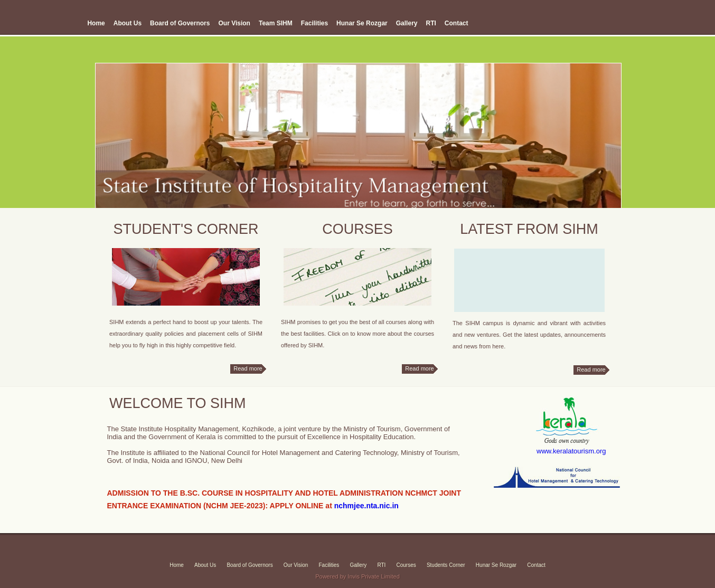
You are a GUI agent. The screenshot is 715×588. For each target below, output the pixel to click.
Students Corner (446, 565)
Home (96, 23)
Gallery (407, 23)
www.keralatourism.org (571, 451)
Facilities (314, 23)
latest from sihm (529, 229)
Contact (457, 23)
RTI (431, 23)
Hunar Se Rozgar (362, 23)
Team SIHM (276, 23)
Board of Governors (180, 23)
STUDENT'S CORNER (186, 229)
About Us (128, 23)
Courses (406, 565)
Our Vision (234, 23)
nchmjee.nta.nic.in (366, 506)
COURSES (357, 229)
